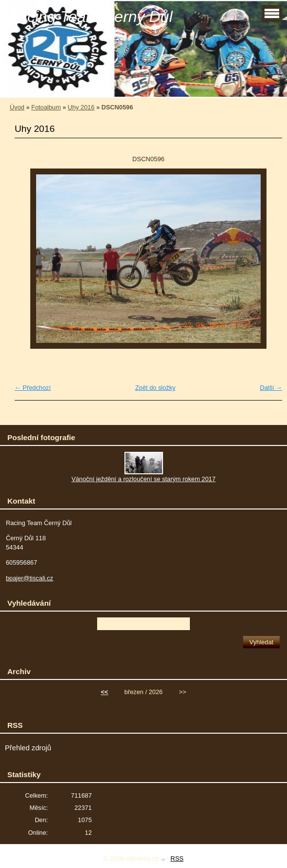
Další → (271, 388)
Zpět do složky (155, 388)
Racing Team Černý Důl (90, 17)
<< (105, 692)
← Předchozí (33, 388)
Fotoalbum (46, 107)
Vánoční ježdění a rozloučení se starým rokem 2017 (143, 479)
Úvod (17, 107)
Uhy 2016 (81, 107)
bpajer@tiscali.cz (30, 578)
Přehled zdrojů (28, 748)
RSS (177, 858)
